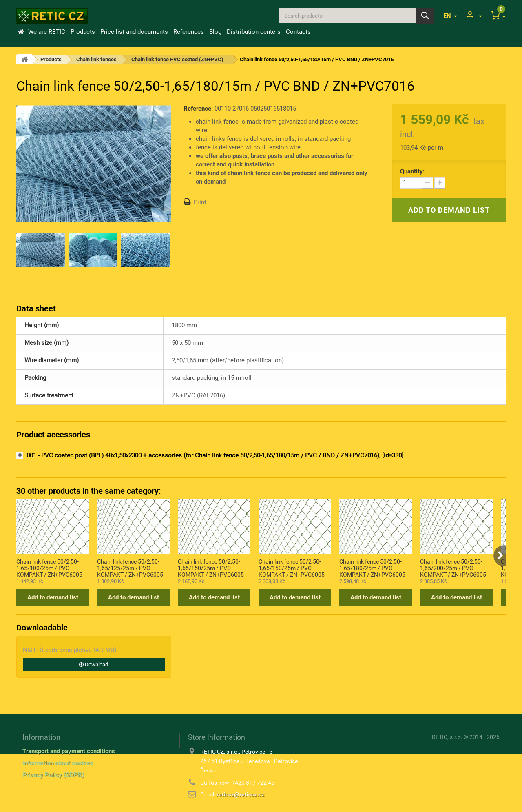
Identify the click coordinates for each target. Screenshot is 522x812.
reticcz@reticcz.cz (240, 794)
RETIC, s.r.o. (447, 737)
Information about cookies (58, 763)
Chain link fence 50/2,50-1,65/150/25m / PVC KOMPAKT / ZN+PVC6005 (211, 568)
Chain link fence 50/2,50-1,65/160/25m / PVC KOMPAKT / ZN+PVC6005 (292, 568)
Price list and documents (134, 32)
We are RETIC (47, 32)
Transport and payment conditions (69, 751)
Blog (215, 32)
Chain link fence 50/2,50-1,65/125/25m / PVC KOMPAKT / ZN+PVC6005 (130, 568)
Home (21, 32)
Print (200, 202)
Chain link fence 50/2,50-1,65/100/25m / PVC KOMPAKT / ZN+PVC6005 (49, 568)
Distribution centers (254, 32)
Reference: (198, 109)
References (189, 32)
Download (94, 664)
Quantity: (412, 171)
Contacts (298, 32)
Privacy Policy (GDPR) (53, 775)
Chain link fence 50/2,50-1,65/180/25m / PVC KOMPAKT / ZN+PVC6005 (372, 568)
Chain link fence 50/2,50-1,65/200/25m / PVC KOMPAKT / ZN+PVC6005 (453, 568)
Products (83, 32)
